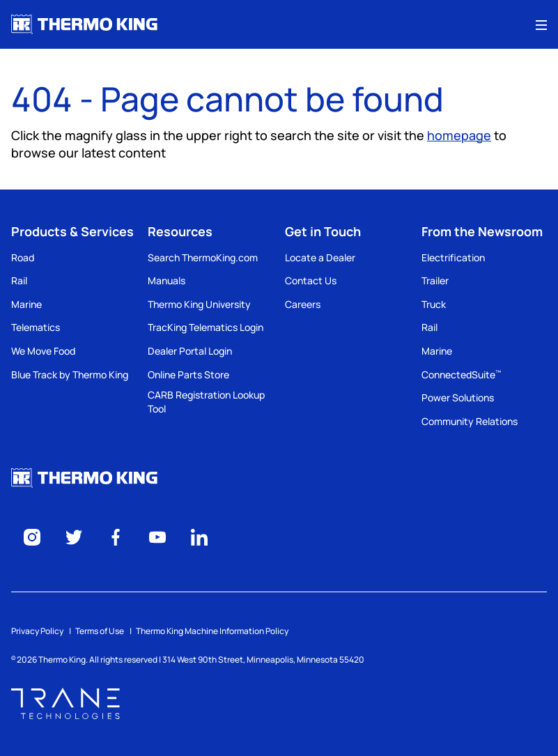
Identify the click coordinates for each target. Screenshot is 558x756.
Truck (434, 304)
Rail (19, 280)
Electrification (453, 257)
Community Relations (470, 421)
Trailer (435, 280)
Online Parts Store (188, 375)
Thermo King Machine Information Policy (212, 631)
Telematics (36, 327)
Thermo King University (199, 304)
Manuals (166, 280)
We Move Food (43, 351)
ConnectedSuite (461, 375)
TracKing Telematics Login (206, 327)
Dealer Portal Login (190, 351)
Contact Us (311, 280)
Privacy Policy (37, 631)
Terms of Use (100, 631)
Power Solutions (458, 398)
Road (23, 257)
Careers (303, 304)
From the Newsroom (482, 231)
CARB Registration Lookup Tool (206, 402)
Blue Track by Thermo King (70, 375)
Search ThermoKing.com (203, 257)
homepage (459, 135)
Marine (26, 304)
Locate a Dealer (320, 257)
